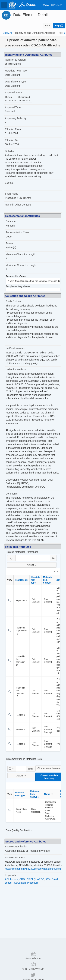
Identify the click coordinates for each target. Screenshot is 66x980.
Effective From (13, 129)
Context (9, 183)
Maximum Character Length (21, 265)
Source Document (15, 857)
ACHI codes (12, 879)
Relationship (21, 580)
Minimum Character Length (21, 254)
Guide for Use (13, 301)
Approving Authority (16, 118)
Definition (10, 151)
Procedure (33, 883)
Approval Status (14, 93)
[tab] (8, 33)
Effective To (11, 140)
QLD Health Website (33, 966)
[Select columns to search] (11, 558)
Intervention (19, 883)
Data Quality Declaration (19, 830)
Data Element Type (15, 82)
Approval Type (13, 107)
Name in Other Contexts (18, 205)
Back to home (33, 955)
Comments (12, 494)
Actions (32, 565)
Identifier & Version (15, 60)
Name (49, 794)
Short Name (12, 194)
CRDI (22, 879)
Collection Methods (16, 370)
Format (10, 243)
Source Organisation (16, 847)
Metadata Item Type (16, 71)
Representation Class (17, 232)
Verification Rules (15, 348)
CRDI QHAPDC (36, 879)
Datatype (11, 221)
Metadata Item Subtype (48, 580)
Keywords (10, 875)
